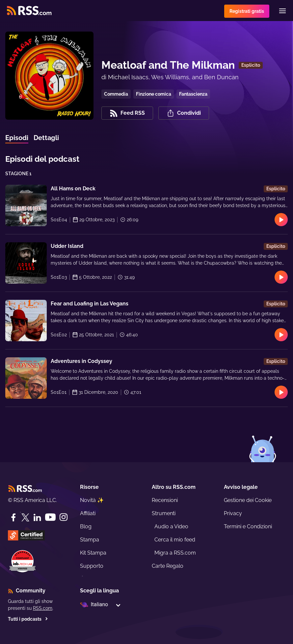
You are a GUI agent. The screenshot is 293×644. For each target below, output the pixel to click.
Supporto (92, 566)
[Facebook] (13, 517)
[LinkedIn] (37, 517)
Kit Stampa (93, 553)
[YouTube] (50, 517)
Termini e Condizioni (248, 526)
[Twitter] (25, 517)
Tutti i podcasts (28, 619)
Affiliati (88, 513)
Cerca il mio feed (175, 540)
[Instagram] (64, 517)
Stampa (90, 540)
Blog (86, 526)
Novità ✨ (92, 500)
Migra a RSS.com (175, 553)
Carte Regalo (168, 566)
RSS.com (43, 608)
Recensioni (165, 500)
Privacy (233, 513)
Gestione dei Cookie (248, 500)
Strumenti (164, 513)
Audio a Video (171, 526)
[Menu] (282, 11)
